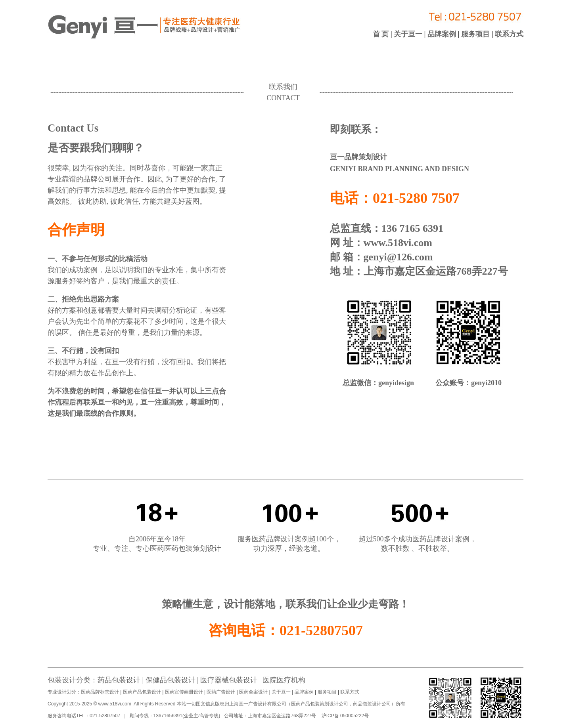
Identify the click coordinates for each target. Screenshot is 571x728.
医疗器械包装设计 (228, 680)
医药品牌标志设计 (100, 692)
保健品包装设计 (171, 680)
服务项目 (475, 34)
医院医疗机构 (284, 680)
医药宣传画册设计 (184, 692)
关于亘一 (409, 34)
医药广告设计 (221, 692)
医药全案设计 (253, 692)
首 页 (382, 34)
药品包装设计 (119, 680)
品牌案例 (442, 34)
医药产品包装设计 (142, 692)
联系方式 (509, 34)
